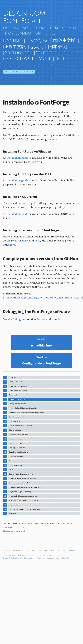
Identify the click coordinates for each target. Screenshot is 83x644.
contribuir (58, 551)
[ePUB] (26, 59)
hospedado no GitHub (30, 523)
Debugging (19, 319)
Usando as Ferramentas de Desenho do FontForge (27, 413)
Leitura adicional (15, 505)
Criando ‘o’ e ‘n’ (15, 421)
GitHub (19, 72)
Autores (27, 556)
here (25, 241)
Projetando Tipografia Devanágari (21, 492)
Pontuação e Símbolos (17, 448)
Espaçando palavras (16, 430)
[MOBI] (44, 59)
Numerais (13, 461)
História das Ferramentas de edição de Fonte (25, 509)
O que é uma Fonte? (16, 382)
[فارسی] (37, 47)
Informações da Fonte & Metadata (21, 426)
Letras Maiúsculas (15, 439)
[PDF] (61, 59)
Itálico (11, 470)
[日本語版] (57, 47)
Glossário (12, 514)
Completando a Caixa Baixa (19, 452)
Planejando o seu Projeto (18, 391)
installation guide (18, 158)
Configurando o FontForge (18, 404)
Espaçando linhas (15, 443)
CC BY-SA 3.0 (64, 558)
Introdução (13, 377)
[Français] (38, 40)
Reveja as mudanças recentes (13, 527)
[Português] (16, 53)
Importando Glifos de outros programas (23, 496)
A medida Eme (14, 395)
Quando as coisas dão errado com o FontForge (25, 487)
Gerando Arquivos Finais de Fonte (21, 483)
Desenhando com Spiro (17, 417)
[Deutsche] (46, 53)
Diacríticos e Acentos (16, 457)
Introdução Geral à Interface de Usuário (23, 408)
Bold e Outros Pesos (16, 465)
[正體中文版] (15, 47)
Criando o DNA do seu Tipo (18, 435)
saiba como (20, 531)
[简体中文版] (65, 40)
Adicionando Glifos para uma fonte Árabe (23, 500)
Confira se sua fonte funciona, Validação (23, 478)
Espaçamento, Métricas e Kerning (21, 474)
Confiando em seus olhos (18, 386)
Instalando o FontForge (17, 399)
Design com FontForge (24, 17)
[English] (13, 40)
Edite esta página (9, 531)
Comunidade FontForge (36, 558)
